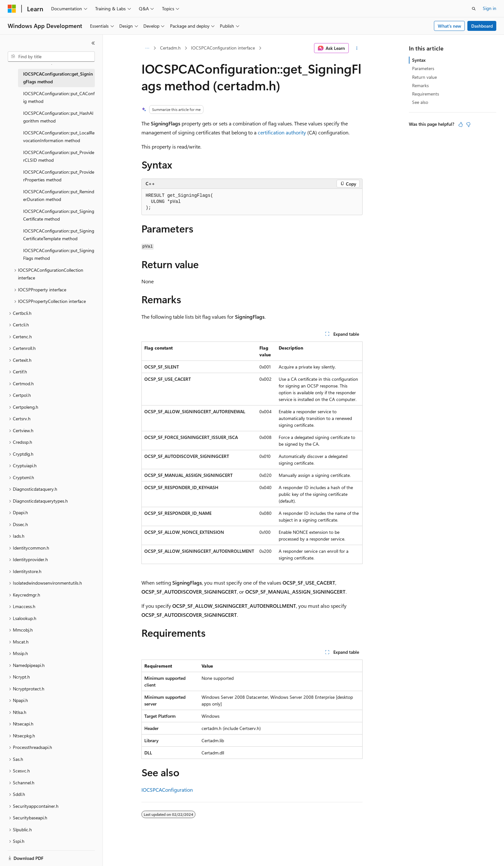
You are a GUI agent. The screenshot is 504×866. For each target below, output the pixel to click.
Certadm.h (170, 48)
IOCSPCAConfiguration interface (223, 48)
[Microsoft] (12, 9)
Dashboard (482, 26)
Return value (424, 77)
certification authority (282, 132)
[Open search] (474, 9)
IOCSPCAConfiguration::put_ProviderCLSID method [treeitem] (59, 156)
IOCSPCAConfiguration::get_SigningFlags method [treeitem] (58, 78)
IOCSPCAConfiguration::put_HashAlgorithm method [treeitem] (58, 117)
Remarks (420, 85)
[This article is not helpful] (468, 124)
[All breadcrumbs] (147, 48)
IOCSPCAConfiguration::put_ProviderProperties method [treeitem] (59, 176)
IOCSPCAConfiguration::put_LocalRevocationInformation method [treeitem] (59, 137)
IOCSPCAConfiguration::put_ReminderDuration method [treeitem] (59, 196)
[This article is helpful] (461, 124)
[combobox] (51, 57)
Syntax (419, 60)
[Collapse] (93, 43)
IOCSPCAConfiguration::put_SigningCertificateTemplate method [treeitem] (59, 235)
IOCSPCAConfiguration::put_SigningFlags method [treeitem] (59, 254)
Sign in (490, 8)
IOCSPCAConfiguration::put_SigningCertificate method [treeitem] (59, 215)
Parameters (423, 68)
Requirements (426, 94)
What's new (450, 26)
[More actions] (357, 48)
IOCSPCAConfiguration (167, 790)
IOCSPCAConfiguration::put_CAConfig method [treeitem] (59, 97)
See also (420, 102)
